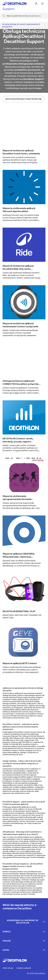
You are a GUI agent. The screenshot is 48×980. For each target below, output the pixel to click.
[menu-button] (42, 4)
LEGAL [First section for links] (24, 950)
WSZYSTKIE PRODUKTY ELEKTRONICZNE (23, 99)
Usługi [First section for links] (24, 941)
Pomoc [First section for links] (24, 932)
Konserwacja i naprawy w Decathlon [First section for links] (26, 922)
